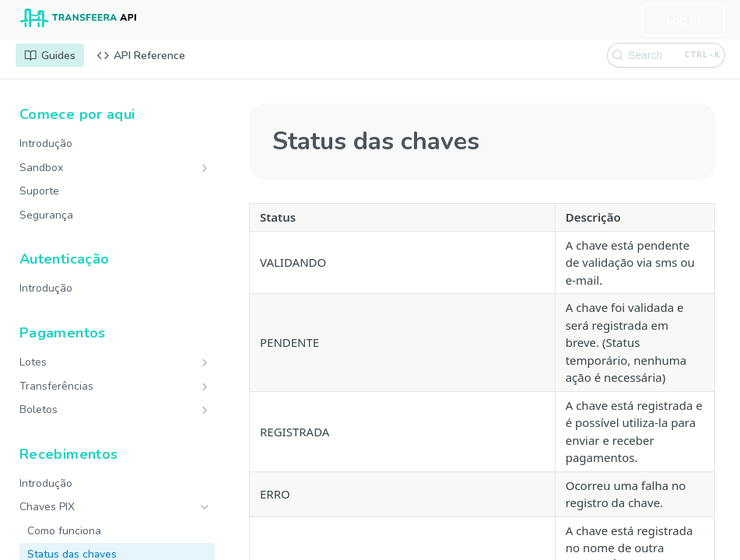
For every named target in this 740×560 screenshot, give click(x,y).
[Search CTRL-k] (666, 55)
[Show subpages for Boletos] (205, 410)
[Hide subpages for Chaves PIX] (205, 507)
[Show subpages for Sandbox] (205, 168)
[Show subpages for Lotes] (205, 362)
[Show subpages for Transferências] (205, 387)
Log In (683, 20)
